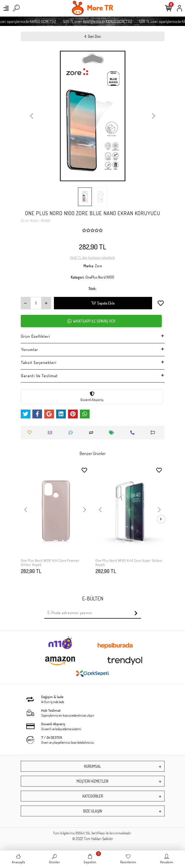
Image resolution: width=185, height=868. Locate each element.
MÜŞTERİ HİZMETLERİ (92, 781)
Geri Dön (93, 36)
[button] (32, 116)
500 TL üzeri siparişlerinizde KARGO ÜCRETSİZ (101, 21)
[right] (161, 519)
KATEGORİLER (93, 796)
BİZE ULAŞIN (93, 811)
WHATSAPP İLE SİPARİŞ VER (91, 321)
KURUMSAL (92, 766)
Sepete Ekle (103, 303)
